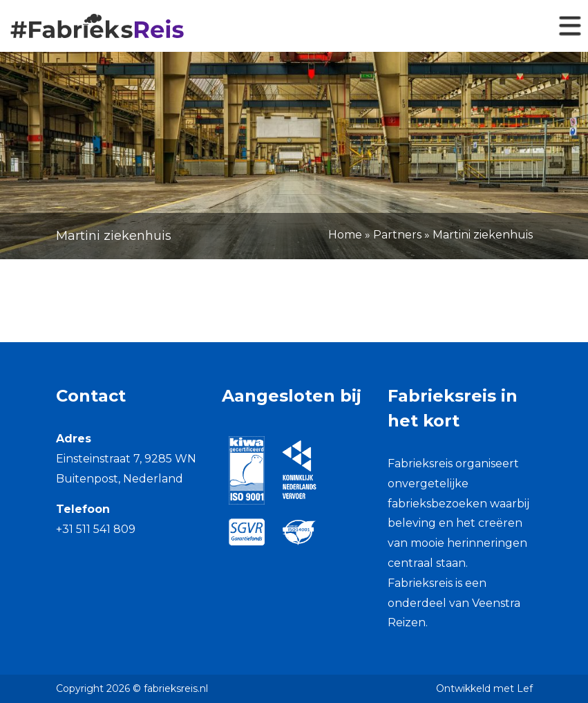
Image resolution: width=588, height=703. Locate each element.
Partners (397, 235)
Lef (525, 688)
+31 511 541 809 (96, 529)
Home (345, 235)
